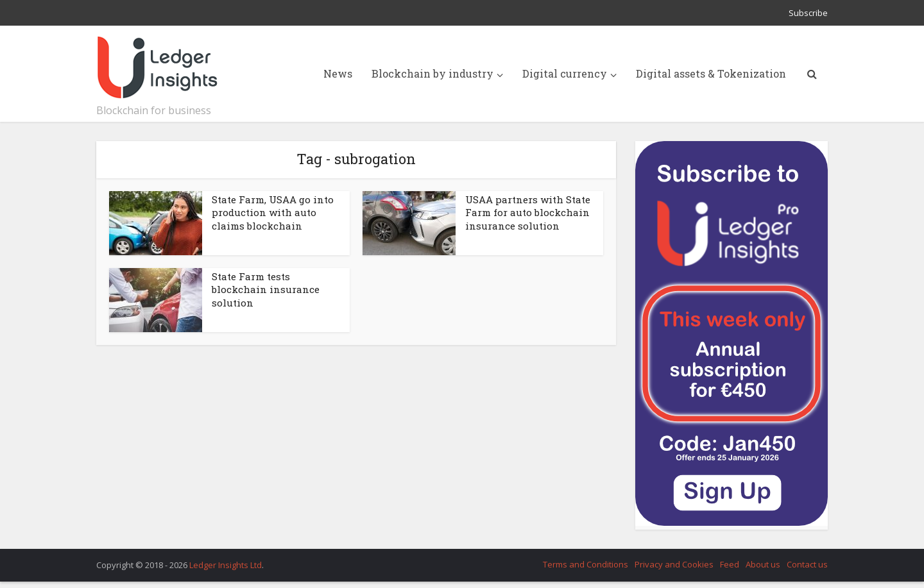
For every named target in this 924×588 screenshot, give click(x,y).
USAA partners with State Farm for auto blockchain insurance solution (528, 213)
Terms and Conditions (586, 564)
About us (763, 564)
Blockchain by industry (432, 73)
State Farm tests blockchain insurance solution (266, 290)
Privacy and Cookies (674, 564)
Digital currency (565, 73)
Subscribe (808, 13)
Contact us (807, 564)
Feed (730, 564)
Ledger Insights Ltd (226, 565)
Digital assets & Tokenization (711, 73)
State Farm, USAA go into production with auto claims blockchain (273, 213)
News (338, 73)
